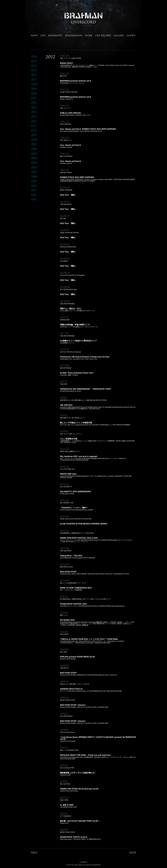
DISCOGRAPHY (74, 35)
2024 (34, 66)
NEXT (133, 853)
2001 (34, 172)
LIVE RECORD (103, 35)
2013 (34, 117)
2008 (34, 140)
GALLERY (119, 35)
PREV (34, 853)
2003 (34, 163)
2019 (34, 89)
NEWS (34, 35)
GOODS (131, 35)
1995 (34, 200)
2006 (34, 149)
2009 (34, 135)
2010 (34, 130)
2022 (34, 75)
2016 (34, 103)
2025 (34, 61)
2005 (34, 153)
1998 (34, 186)
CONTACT (83, 862)
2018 (34, 93)
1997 (34, 190)
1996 (34, 195)
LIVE (43, 35)
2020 (34, 84)
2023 (34, 70)
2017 (34, 98)
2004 (34, 158)
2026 (34, 56)
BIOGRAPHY (55, 35)
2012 (34, 121)
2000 (34, 176)
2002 (34, 167)
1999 (34, 181)
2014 (34, 112)
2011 (34, 126)
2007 (34, 144)
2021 (34, 80)
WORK (89, 35)
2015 (34, 107)
